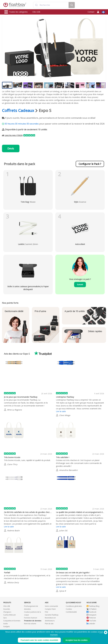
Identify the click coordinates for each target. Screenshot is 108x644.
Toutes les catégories (16, 12)
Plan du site (49, 624)
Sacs (5, 618)
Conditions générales (74, 606)
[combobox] (51, 5)
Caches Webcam (10, 615)
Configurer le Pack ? (90, 164)
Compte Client (50, 609)
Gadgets (6, 626)
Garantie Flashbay (52, 615)
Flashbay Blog (93, 606)
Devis (11, 148)
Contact (91, 12)
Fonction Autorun (31, 618)
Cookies (69, 609)
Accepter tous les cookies (76, 640)
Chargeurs (7, 612)
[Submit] (36, 5)
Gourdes (7, 609)
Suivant (80, 284)
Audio (6, 624)
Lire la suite (61, 411)
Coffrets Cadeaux (18, 110)
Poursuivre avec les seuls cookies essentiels (39, 640)
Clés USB (36, 12)
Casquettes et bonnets (12, 621)
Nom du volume (30, 624)
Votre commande (51, 606)
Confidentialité (71, 612)
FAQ (46, 612)
